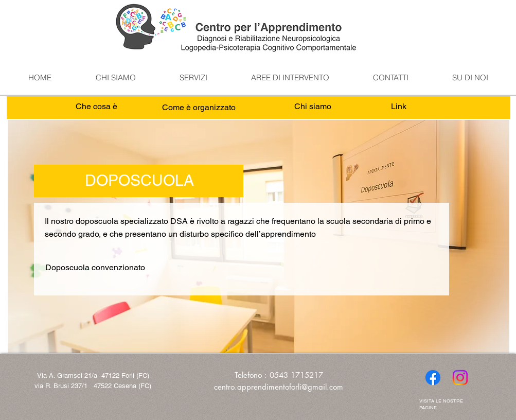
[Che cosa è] (96, 107)
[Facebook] (433, 378)
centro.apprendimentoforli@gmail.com (279, 387)
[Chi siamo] (313, 107)
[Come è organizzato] (199, 108)
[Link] (399, 107)
